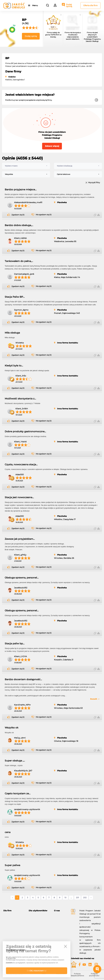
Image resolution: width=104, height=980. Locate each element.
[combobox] (26, 166)
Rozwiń (94, 699)
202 (85, 898)
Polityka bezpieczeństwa (77, 975)
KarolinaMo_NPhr (22, 705)
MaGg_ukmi (20, 738)
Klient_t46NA (20, 238)
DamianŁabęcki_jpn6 (24, 274)
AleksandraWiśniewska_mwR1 (28, 202)
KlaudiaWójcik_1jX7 (23, 771)
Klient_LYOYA (20, 656)
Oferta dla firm (90, 5)
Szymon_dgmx (21, 310)
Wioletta (20, 343)
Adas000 (20, 475)
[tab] (14, 911)
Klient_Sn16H (22, 409)
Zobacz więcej (52, 146)
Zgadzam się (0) (18, 215)
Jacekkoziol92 (21, 588)
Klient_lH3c (21, 376)
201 (77, 898)
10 (65, 898)
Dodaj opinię (69, 5)
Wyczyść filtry (94, 183)
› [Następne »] (91, 898)
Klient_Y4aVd (20, 442)
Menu (35, 5)
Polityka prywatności (94, 975)
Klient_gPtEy (20, 555)
